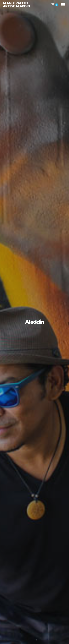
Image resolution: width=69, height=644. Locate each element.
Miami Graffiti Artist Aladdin (16, 5)
